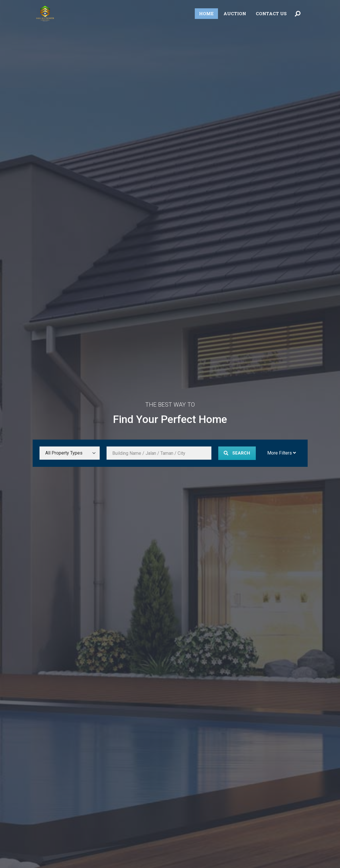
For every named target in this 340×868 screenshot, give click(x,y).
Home (206, 13)
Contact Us (271, 13)
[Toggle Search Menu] (298, 14)
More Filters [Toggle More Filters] (282, 453)
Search (237, 453)
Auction (235, 13)
